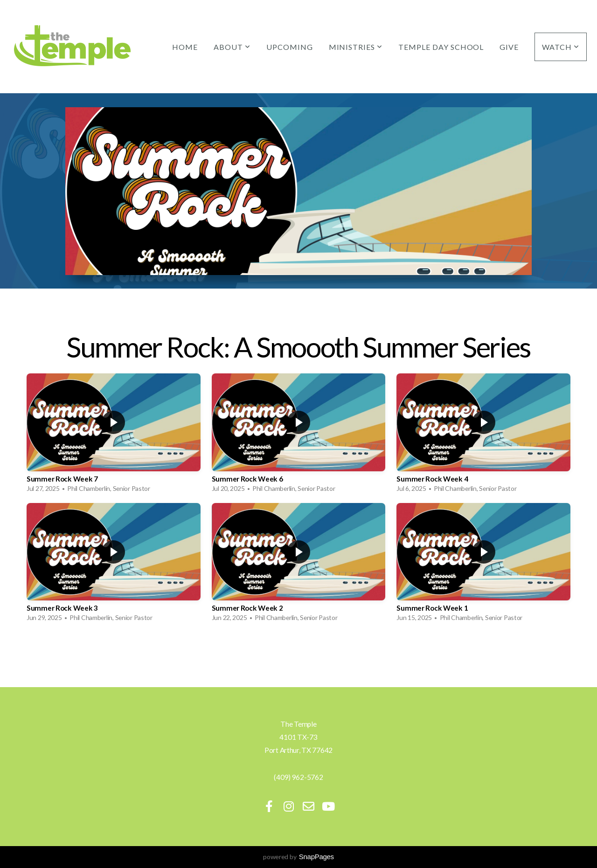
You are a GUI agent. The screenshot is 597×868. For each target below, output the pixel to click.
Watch (561, 47)
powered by (298, 857)
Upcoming (290, 47)
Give (509, 47)
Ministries (356, 47)
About (232, 47)
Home (185, 47)
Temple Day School (441, 47)
